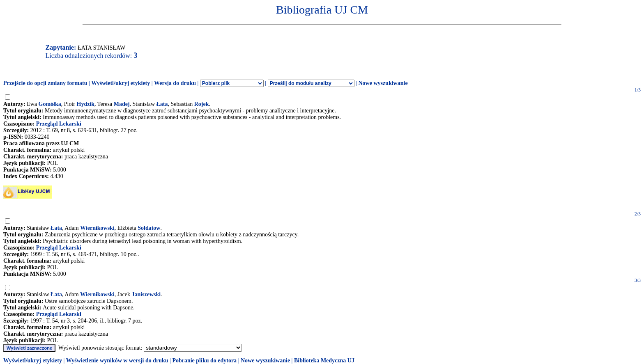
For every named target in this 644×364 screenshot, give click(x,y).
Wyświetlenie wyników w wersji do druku (117, 361)
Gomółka (50, 104)
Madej (122, 104)
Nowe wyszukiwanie (383, 83)
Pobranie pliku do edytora (204, 361)
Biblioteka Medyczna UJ (324, 361)
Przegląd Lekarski (59, 124)
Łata (162, 104)
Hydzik (86, 104)
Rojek (202, 104)
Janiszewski (146, 294)
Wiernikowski (97, 228)
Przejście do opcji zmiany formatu (45, 83)
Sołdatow (149, 228)
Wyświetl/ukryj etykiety (121, 83)
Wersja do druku (175, 83)
